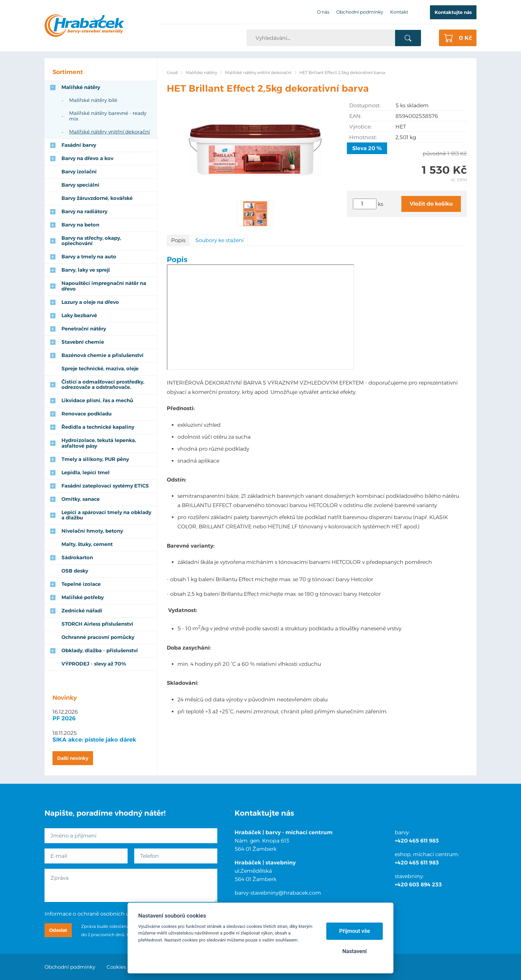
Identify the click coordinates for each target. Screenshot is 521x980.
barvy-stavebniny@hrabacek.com (278, 893)
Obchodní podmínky (70, 967)
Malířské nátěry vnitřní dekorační (258, 73)
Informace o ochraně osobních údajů (93, 914)
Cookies (116, 967)
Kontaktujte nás (453, 12)
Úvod (172, 73)
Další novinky (73, 758)
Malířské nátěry (201, 73)
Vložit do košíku (431, 204)
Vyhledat (408, 38)
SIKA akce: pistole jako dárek (94, 740)
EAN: (355, 116)
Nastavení (354, 951)
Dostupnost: (365, 105)
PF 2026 (64, 718)
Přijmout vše (355, 931)
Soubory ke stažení (219, 240)
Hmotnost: (363, 137)
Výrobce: (360, 127)
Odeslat (58, 930)
